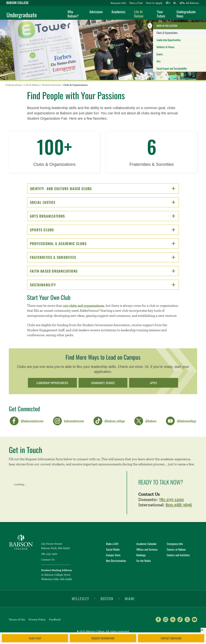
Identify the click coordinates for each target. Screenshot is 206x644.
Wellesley (80, 598)
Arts (159, 61)
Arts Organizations (103, 216)
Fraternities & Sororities (103, 257)
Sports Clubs (103, 230)
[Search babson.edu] (175, 3)
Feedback (55, 619)
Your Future (161, 14)
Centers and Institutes (178, 555)
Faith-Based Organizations (103, 271)
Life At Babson (139, 14)
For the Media (144, 561)
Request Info (118, 3)
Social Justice (103, 202)
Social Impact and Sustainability (172, 68)
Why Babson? (73, 14)
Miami (130, 598)
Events (160, 54)
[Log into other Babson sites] (168, 3)
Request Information (103, 638)
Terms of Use (17, 619)
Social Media (113, 549)
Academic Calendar (146, 544)
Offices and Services (147, 549)
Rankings (141, 555)
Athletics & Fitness (166, 47)
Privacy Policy (37, 619)
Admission (96, 12)
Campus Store (113, 555)
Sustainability (103, 285)
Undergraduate (22, 15)
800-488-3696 (179, 505)
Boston (107, 598)
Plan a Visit (136, 3)
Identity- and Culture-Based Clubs (103, 189)
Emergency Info (175, 544)
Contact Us (48, 560)
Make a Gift (112, 544)
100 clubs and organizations (84, 306)
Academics (118, 12)
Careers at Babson (176, 549)
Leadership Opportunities (169, 40)
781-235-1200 (171, 499)
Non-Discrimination (116, 561)
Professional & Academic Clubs (103, 244)
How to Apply (154, 3)
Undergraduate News (186, 14)
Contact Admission (171, 638)
